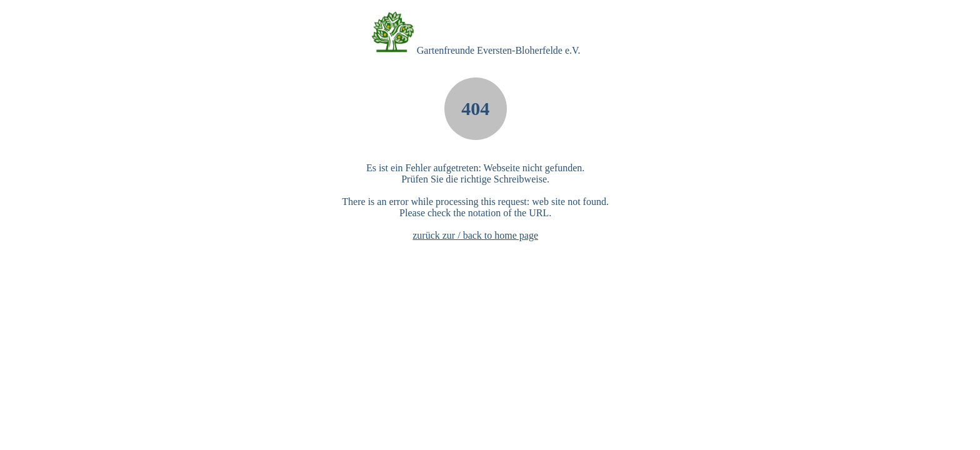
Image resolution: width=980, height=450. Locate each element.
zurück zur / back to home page (475, 235)
